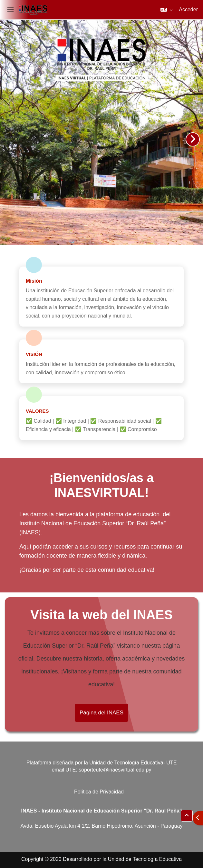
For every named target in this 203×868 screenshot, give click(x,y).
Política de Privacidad (99, 792)
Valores (37, 411)
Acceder (188, 10)
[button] (166, 10)
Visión (34, 354)
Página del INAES (101, 713)
